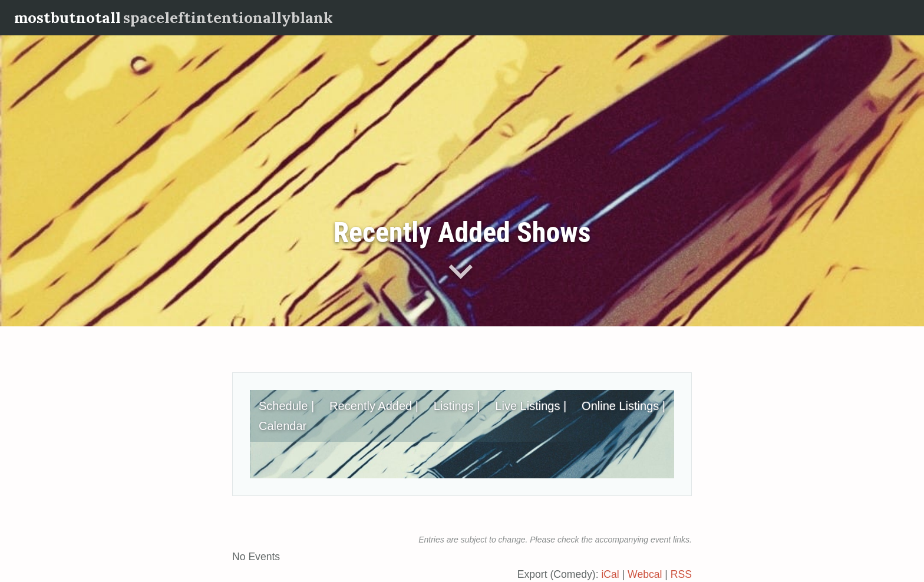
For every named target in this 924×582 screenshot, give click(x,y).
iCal (610, 574)
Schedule (283, 406)
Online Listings (620, 406)
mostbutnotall (67, 17)
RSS (681, 574)
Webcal (645, 574)
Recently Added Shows (462, 232)
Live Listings (527, 406)
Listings (454, 406)
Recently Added (371, 406)
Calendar (283, 426)
